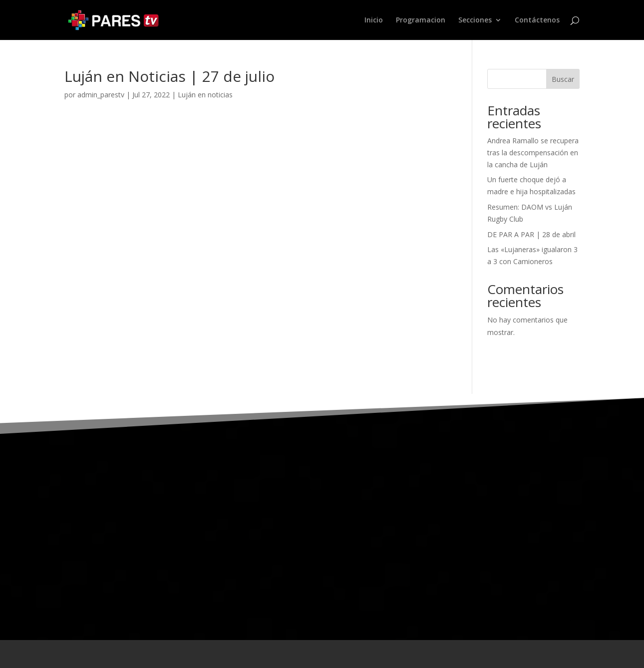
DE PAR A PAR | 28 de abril (531, 234)
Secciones (475, 20)
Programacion (421, 20)
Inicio (374, 20)
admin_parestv (101, 95)
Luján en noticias (205, 95)
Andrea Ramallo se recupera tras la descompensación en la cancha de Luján (533, 153)
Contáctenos (537, 20)
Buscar (563, 79)
